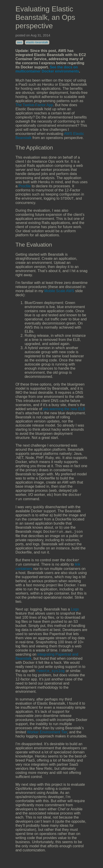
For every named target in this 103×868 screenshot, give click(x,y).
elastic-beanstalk (37, 42)
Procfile (25, 186)
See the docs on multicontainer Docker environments (47, 69)
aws (20, 42)
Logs (75, 613)
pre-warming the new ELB (64, 410)
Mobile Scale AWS (59, 292)
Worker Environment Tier (47, 737)
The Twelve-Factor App (34, 105)
